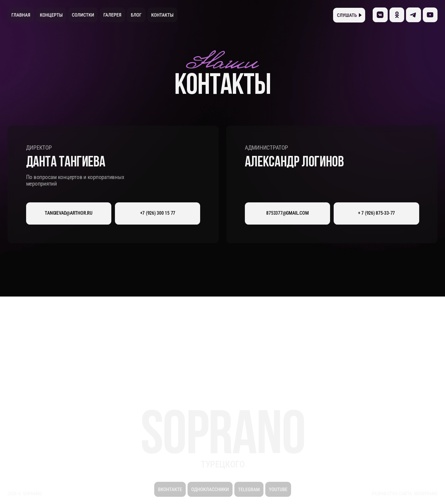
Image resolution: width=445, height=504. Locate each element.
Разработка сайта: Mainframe (405, 494)
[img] (430, 15)
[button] (349, 15)
